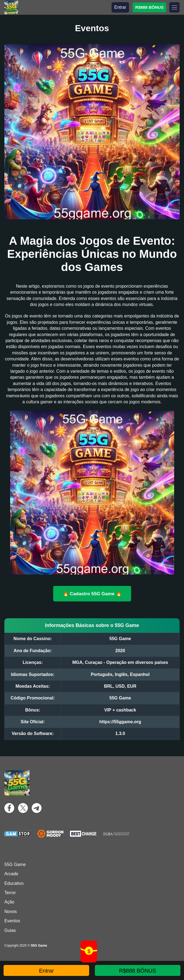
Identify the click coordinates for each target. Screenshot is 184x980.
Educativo (14, 883)
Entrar (120, 7)
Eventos (12, 921)
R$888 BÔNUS (149, 7)
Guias (10, 930)
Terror (10, 893)
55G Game (15, 864)
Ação (9, 902)
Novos (11, 912)
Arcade (11, 874)
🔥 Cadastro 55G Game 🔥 (92, 594)
